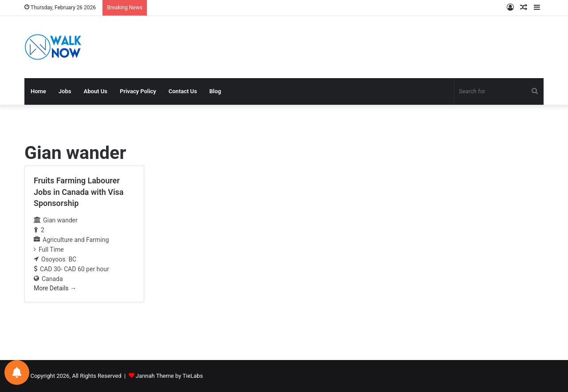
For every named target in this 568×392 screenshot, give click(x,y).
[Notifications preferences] (17, 372)
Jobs (65, 91)
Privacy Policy (138, 91)
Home (38, 91)
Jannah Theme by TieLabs (169, 376)
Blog (215, 91)
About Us (95, 91)
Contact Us (183, 91)
